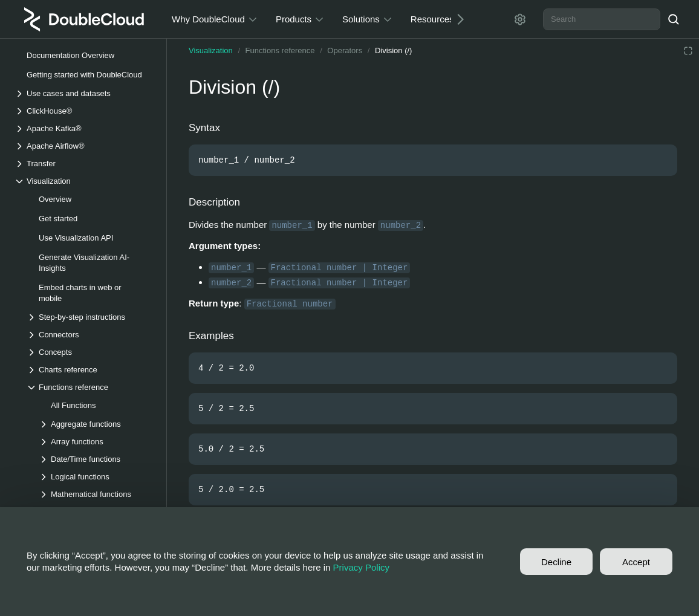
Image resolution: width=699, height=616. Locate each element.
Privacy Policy (361, 567)
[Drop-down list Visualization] (84, 181)
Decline (556, 562)
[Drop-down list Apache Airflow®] (84, 146)
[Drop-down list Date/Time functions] (96, 459)
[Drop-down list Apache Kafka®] (84, 128)
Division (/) (393, 50)
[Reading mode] (688, 51)
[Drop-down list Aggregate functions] (96, 424)
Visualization (211, 50)
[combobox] (602, 19)
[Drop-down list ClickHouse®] (84, 111)
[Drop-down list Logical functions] (96, 477)
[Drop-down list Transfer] (84, 164)
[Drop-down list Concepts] (90, 352)
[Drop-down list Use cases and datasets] (84, 93)
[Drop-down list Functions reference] (90, 387)
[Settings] (520, 19)
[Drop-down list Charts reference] (90, 370)
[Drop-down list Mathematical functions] (96, 494)
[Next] (456, 19)
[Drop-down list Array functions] (96, 442)
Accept (636, 562)
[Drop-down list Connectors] (90, 335)
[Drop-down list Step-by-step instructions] (90, 317)
